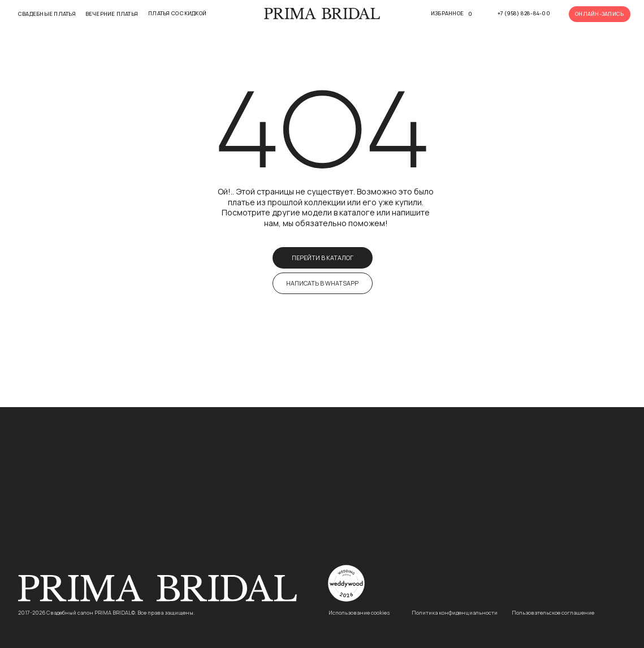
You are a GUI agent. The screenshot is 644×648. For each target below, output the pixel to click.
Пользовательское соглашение (553, 613)
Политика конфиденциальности (455, 613)
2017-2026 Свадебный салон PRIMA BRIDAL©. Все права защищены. (106, 613)
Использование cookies (359, 613)
